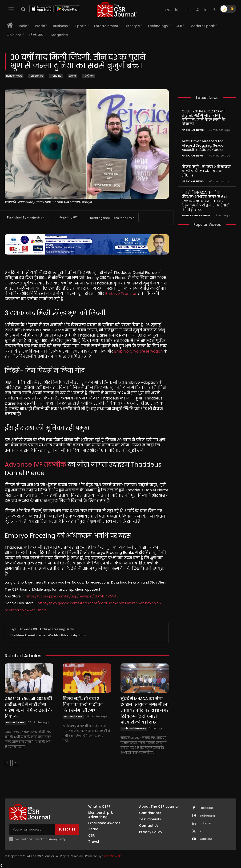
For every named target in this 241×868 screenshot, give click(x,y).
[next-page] (15, 763)
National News (15, 722)
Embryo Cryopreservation (138, 351)
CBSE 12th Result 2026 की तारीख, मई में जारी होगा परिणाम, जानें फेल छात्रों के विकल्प (28, 708)
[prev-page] (8, 763)
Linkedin (205, 823)
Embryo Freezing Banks (57, 629)
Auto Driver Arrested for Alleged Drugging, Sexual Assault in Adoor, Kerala (203, 145)
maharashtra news (134, 728)
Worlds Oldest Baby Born (67, 635)
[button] (23, 9)
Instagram (207, 816)
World (72, 76)
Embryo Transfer (121, 294)
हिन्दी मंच (89, 76)
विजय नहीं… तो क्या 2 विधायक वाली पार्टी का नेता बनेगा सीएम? (83, 705)
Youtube (206, 839)
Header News (14, 76)
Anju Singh (37, 218)
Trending (56, 76)
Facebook (207, 808)
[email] (32, 830)
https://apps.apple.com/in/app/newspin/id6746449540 (72, 596)
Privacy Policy (57, 839)
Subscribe (67, 829)
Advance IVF (29, 629)
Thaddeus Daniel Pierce (27, 635)
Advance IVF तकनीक (35, 465)
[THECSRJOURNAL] (117, 10)
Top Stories (36, 76)
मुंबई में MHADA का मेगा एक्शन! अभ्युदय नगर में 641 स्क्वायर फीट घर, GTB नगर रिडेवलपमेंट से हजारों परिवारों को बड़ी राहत (145, 710)
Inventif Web (112, 856)
